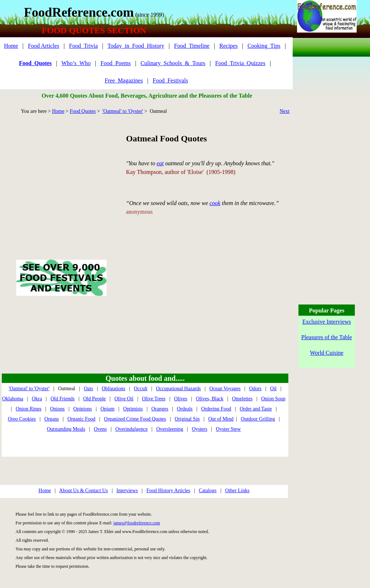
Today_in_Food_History (136, 46)
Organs (52, 419)
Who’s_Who (76, 63)
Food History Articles (168, 491)
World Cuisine (327, 353)
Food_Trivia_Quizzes (240, 63)
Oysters (200, 429)
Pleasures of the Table (327, 337)
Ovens (100, 429)
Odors (255, 389)
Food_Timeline (192, 46)
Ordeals (185, 409)
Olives (181, 399)
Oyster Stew (229, 429)
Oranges (160, 409)
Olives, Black (210, 399)
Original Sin (187, 419)
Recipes (229, 46)
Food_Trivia (83, 46)
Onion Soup (273, 399)
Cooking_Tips (264, 46)
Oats (89, 389)
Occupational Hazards (178, 389)
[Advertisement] (61, 179)
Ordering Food (216, 409)
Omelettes (242, 399)
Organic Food (81, 419)
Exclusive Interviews (327, 322)
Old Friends (63, 399)
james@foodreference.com (137, 523)
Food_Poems (116, 63)
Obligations (113, 389)
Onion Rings (29, 409)
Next (285, 111)
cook (215, 203)
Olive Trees (154, 399)
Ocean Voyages (225, 389)
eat (160, 163)
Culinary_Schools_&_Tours (173, 63)
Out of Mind (221, 419)
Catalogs (208, 491)
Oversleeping (170, 429)
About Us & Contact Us (84, 491)
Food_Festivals (171, 80)
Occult (141, 389)
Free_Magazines (124, 80)
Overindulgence (131, 429)
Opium (107, 409)
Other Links (237, 491)
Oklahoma (13, 399)
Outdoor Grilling (258, 419)
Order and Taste (256, 409)
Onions (57, 409)
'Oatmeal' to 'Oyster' (123, 111)
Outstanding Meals (66, 429)
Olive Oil (124, 399)
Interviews (127, 491)
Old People (94, 399)
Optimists (133, 409)
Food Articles (44, 46)
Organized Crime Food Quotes (135, 419)
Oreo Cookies (22, 419)
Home (11, 46)
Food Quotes (83, 111)
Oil (274, 389)
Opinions (83, 409)
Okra (37, 399)
